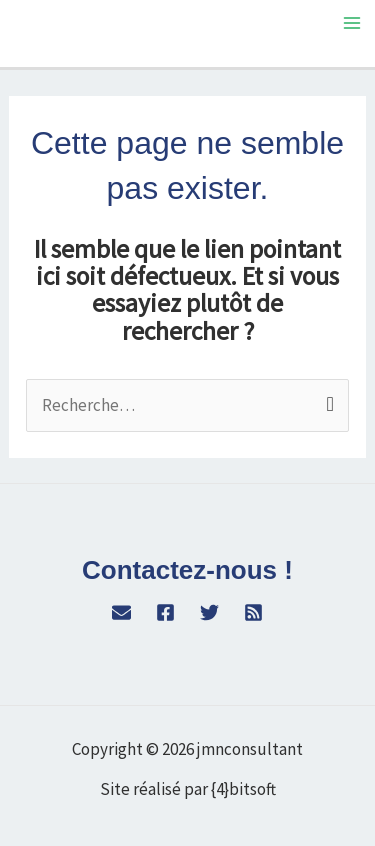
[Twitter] (209, 612)
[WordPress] (121, 612)
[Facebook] (165, 612)
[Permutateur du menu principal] (353, 23)
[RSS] (253, 612)
